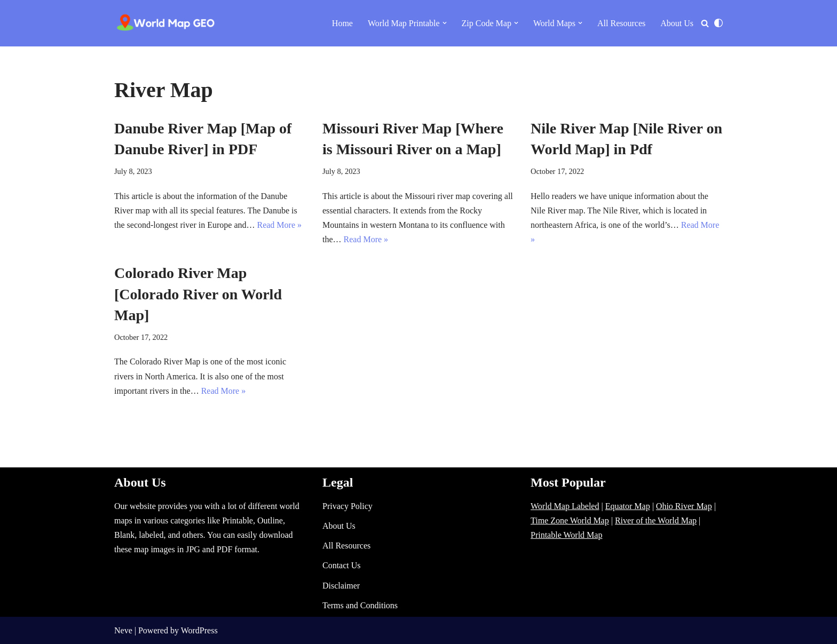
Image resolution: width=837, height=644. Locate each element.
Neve (123, 630)
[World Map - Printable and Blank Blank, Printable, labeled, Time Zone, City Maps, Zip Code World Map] (166, 23)
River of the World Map (656, 520)
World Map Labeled (565, 506)
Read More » (279, 225)
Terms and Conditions (360, 605)
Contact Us (342, 565)
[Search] (705, 23)
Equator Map (628, 506)
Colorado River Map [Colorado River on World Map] (198, 294)
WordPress (199, 630)
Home (342, 23)
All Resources (621, 23)
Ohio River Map (684, 506)
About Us (677, 23)
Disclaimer (341, 586)
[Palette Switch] (718, 23)
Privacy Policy (348, 506)
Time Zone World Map (570, 520)
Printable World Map (566, 535)
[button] (445, 23)
